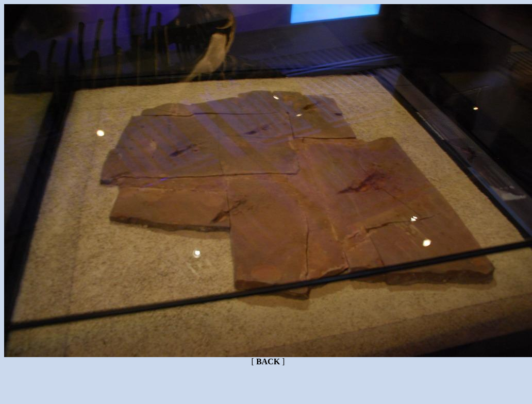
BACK (268, 361)
